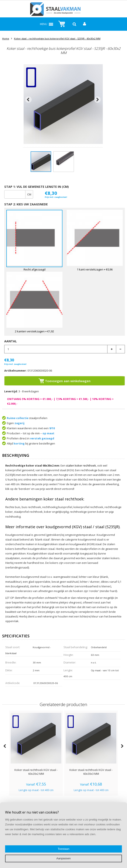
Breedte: (11, 662)
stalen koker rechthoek (81, 465)
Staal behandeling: (76, 647)
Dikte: (9, 670)
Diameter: (70, 662)
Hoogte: (68, 655)
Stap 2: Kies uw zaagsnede (26, 204)
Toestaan (64, 849)
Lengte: (68, 670)
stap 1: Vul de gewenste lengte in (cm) (37, 187)
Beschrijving (16, 456)
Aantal (11, 341)
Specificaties (16, 636)
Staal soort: (13, 647)
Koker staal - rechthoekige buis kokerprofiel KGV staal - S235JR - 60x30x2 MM (57, 38)
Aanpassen (63, 858)
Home (6, 38)
